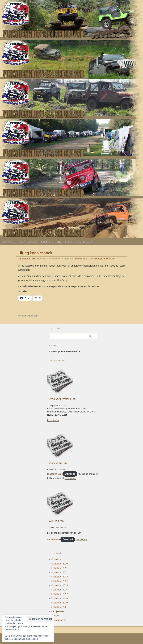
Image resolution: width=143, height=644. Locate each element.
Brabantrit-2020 (55, 474)
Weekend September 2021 (62, 399)
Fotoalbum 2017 (60, 594)
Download (70, 474)
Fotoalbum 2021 (60, 607)
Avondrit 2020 (57, 521)
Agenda (33, 242)
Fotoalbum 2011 (60, 568)
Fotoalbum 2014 (60, 581)
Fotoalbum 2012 (60, 572)
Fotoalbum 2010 (60, 564)
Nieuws (21, 242)
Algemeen (8, 242)
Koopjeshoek (64, 242)
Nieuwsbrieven (59, 620)
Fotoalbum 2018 (60, 598)
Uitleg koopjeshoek (35, 253)
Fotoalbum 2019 (60, 603)
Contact (88, 242)
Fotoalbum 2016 (60, 590)
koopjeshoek (80, 259)
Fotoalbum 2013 (60, 577)
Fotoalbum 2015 (60, 585)
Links (77, 242)
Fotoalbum (47, 242)
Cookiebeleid (32, 639)
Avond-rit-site (54, 539)
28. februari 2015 (27, 259)
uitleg (112, 259)
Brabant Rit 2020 (58, 464)
